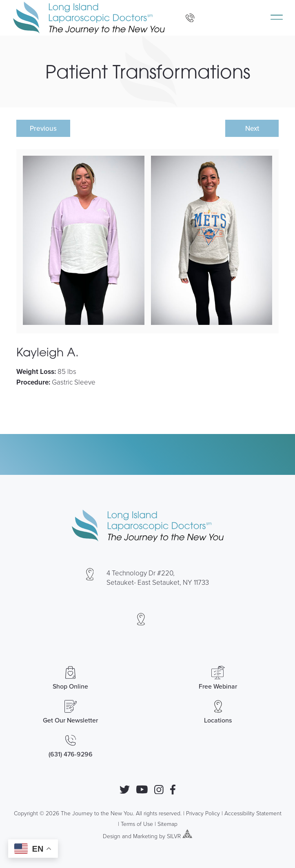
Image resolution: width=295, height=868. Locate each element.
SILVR (174, 836)
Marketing (145, 836)
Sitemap (167, 824)
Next (252, 128)
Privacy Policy (203, 813)
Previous (43, 128)
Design (112, 836)
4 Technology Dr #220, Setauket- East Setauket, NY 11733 (158, 577)
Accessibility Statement (253, 813)
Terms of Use (137, 824)
